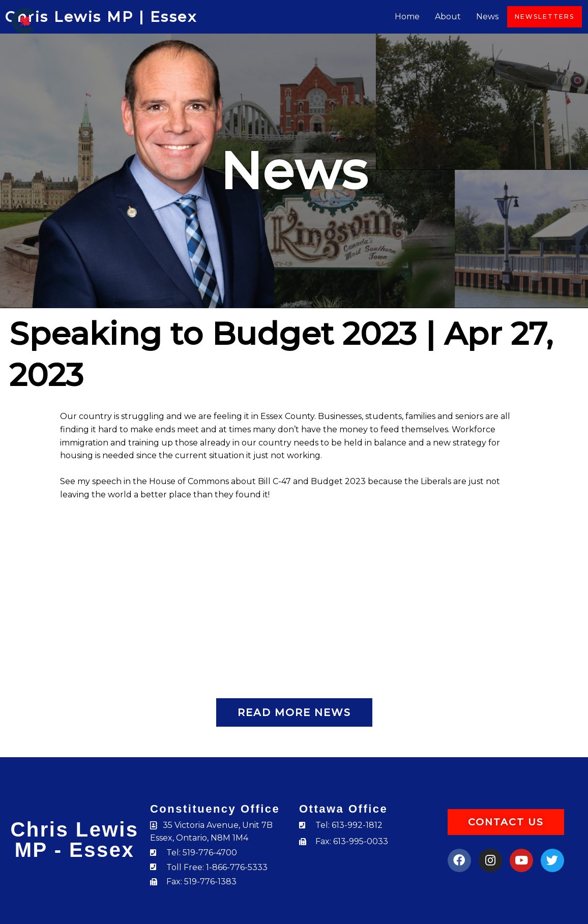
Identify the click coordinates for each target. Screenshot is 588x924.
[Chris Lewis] (23, 20)
